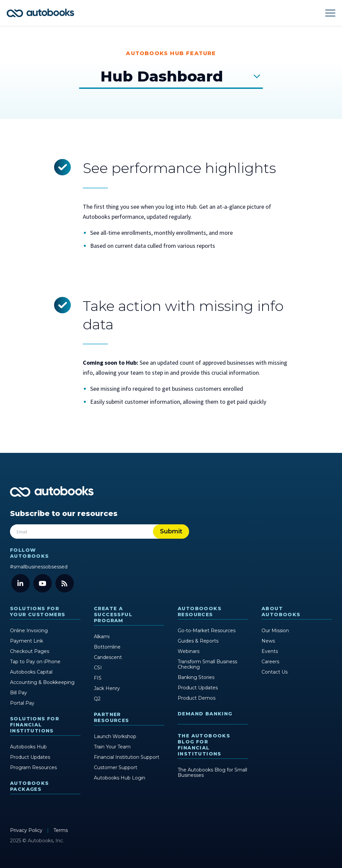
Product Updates (30, 757)
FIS (98, 678)
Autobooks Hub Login (120, 777)
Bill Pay (19, 692)
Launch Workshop (115, 736)
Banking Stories (196, 677)
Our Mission (275, 630)
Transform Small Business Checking (207, 664)
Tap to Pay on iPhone (35, 661)
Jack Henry (107, 688)
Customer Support (116, 767)
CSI (98, 667)
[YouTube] (43, 583)
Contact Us (275, 672)
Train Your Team (112, 746)
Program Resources (33, 767)
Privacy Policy (27, 830)
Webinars (189, 651)
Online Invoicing (29, 630)
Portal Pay (22, 703)
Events (270, 651)
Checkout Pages (30, 651)
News (268, 641)
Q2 (97, 698)
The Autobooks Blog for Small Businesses (212, 772)
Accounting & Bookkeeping (42, 682)
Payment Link (27, 641)
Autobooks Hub (28, 746)
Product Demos (197, 698)
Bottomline (107, 647)
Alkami (102, 636)
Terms (61, 830)
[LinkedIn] (21, 583)
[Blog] (65, 583)
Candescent (108, 657)
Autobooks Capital (31, 672)
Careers (270, 661)
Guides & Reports (198, 641)
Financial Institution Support (127, 757)
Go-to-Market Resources (207, 630)
